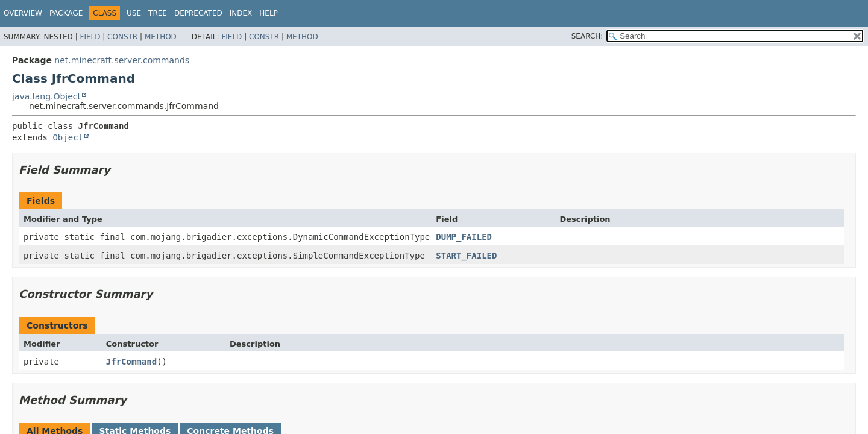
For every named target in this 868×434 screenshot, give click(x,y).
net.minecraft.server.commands (122, 60)
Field (90, 37)
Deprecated (198, 13)
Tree (158, 13)
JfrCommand (131, 362)
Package (66, 13)
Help (269, 13)
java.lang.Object (46, 96)
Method (161, 37)
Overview (23, 13)
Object (68, 137)
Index (241, 13)
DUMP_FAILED (464, 237)
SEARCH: (587, 36)
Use (134, 13)
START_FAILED (466, 256)
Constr (122, 37)
